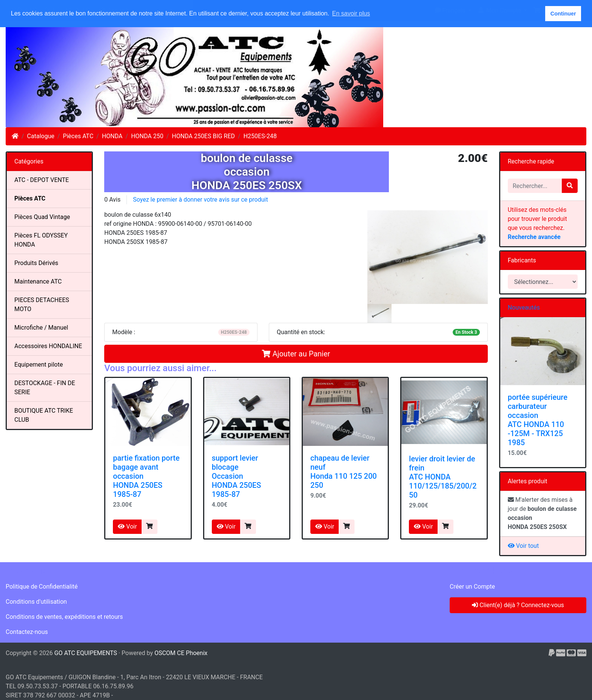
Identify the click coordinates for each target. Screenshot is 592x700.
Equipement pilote (39, 365)
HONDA (112, 136)
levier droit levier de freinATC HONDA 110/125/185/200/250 (443, 477)
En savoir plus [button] (351, 13)
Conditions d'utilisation (36, 602)
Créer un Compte (472, 587)
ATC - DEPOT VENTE (42, 180)
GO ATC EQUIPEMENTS (86, 653)
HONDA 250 (147, 136)
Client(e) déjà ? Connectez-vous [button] (518, 605)
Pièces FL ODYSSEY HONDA (41, 240)
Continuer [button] (563, 14)
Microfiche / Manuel (41, 328)
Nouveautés (524, 308)
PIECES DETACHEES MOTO (42, 305)
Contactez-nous (27, 632)
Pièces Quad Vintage (42, 217)
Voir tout (523, 546)
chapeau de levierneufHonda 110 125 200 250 (344, 472)
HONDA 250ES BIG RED (203, 136)
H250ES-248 (260, 136)
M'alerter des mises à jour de (542, 513)
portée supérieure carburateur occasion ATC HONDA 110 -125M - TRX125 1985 (538, 420)
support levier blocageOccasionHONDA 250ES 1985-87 (237, 476)
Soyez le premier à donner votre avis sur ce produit (200, 200)
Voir (127, 527)
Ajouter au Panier (296, 354)
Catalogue (41, 136)
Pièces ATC (78, 136)
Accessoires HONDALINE (48, 346)
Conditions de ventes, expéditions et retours (64, 617)
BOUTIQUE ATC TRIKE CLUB (44, 415)
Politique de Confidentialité (42, 587)
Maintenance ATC (38, 281)
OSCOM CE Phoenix (181, 653)
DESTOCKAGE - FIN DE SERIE (45, 388)
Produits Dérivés (36, 263)
